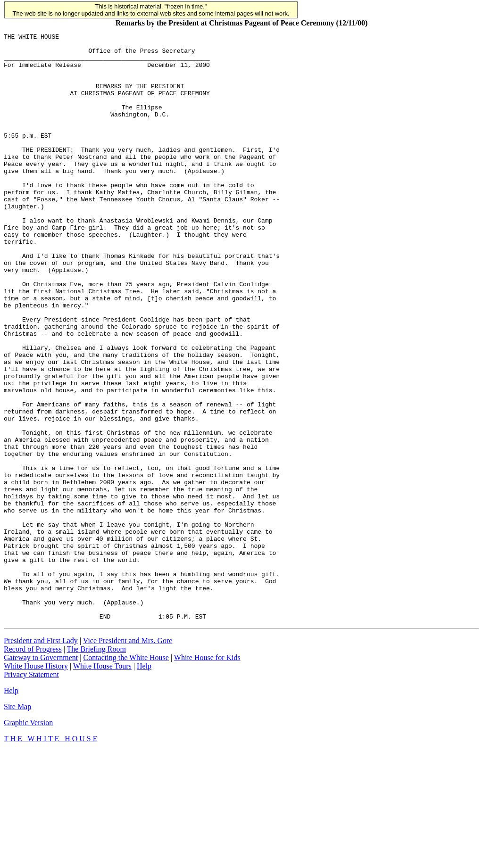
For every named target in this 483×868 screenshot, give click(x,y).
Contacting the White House (126, 775)
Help (144, 783)
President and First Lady (41, 758)
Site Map (17, 824)
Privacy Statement (31, 792)
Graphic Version (28, 840)
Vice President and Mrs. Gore (128, 758)
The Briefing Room (96, 766)
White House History (36, 783)
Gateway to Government (41, 775)
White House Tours (102, 783)
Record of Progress (33, 766)
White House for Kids (207, 775)
